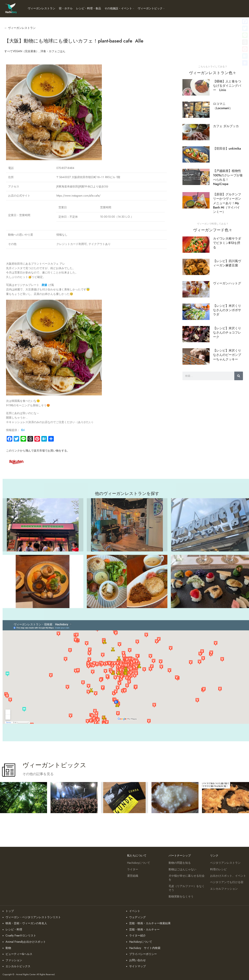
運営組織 (133, 876)
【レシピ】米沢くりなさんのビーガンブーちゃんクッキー (227, 355)
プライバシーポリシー (143, 954)
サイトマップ (137, 966)
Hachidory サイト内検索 (145, 948)
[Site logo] (11, 8)
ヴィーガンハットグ (227, 283)
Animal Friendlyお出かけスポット (26, 942)
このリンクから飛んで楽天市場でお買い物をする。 (38, 451)
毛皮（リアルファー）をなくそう (187, 888)
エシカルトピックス (18, 966)
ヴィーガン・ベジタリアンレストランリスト (33, 917)
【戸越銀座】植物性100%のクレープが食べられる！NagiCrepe (228, 177)
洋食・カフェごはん (53, 51)
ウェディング (137, 917)
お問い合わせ (137, 960)
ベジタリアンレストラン (225, 863)
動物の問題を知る (180, 863)
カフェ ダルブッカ (226, 126)
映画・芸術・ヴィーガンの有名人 (26, 923)
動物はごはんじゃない (182, 869)
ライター (133, 869)
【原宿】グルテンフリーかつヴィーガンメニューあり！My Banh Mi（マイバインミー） (227, 203)
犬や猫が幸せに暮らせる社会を (187, 878)
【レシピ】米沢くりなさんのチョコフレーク (227, 332)
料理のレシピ (218, 869)
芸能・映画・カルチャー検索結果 (150, 923)
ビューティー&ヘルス (19, 954)
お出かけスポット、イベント (228, 876)
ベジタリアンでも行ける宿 (227, 882)
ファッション (14, 960)
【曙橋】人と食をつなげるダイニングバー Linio (227, 86)
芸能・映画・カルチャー (144, 930)
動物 (8, 948)
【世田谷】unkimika (227, 148)
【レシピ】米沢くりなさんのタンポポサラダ (227, 310)
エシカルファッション (224, 889)
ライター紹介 (137, 936)
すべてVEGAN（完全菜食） (22, 51)
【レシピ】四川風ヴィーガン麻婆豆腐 (227, 263)
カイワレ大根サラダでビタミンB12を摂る (227, 243)
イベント (135, 911)
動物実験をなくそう (181, 897)
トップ (10, 911)
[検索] (239, 376)
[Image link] (16, 461)
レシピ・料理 (14, 930)
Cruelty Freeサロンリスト (21, 936)
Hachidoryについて (139, 863)
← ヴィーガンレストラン (20, 28)
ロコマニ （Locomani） (223, 106)
